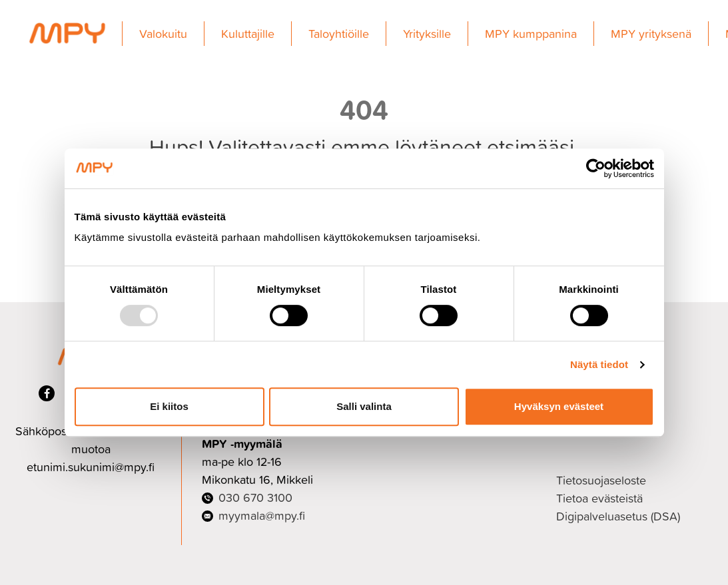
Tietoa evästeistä (599, 498)
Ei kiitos (169, 406)
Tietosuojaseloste (601, 480)
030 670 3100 (255, 497)
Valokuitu (163, 34)
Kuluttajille (248, 34)
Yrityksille (427, 34)
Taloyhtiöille (339, 34)
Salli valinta (364, 406)
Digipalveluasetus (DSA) (618, 516)
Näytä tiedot (599, 364)
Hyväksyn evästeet (559, 406)
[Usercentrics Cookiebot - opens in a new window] (596, 168)
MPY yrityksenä (651, 34)
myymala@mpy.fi (262, 515)
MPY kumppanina (531, 34)
